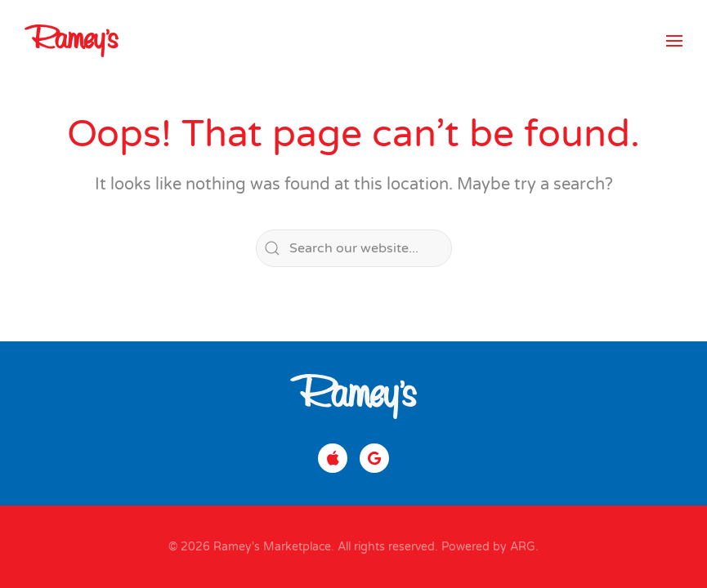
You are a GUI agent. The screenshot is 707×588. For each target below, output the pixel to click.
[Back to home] (72, 41)
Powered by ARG (487, 547)
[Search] (354, 248)
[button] (674, 41)
